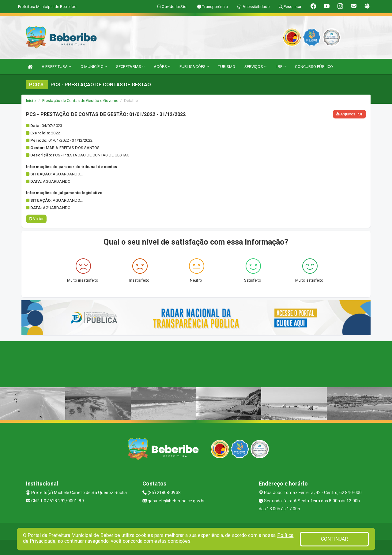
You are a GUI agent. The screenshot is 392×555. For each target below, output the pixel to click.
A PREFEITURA (56, 67)
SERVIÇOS (255, 67)
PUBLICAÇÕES (194, 67)
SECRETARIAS (130, 67)
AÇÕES (162, 67)
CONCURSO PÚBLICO (314, 67)
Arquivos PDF (349, 114)
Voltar (36, 219)
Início (31, 101)
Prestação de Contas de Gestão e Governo (80, 101)
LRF (281, 67)
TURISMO (227, 67)
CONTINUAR (334, 539)
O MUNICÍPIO (94, 67)
